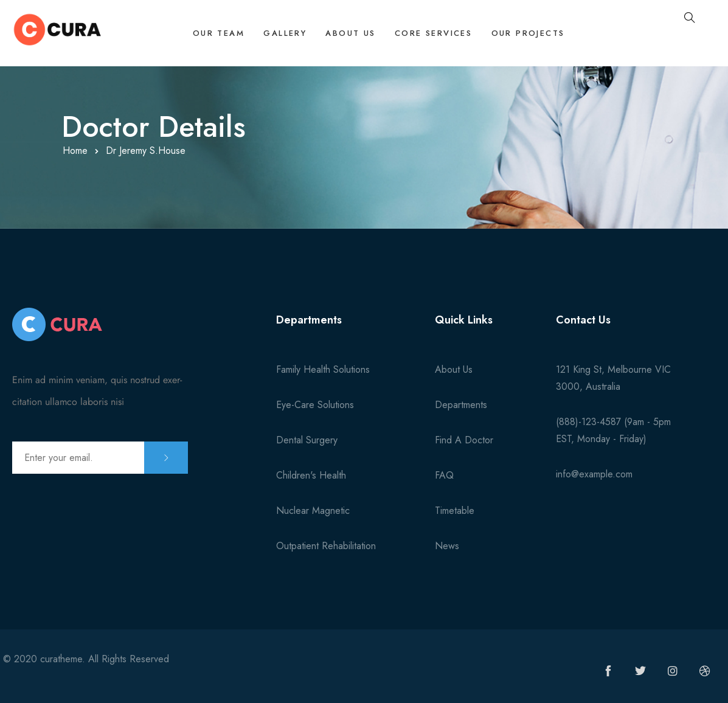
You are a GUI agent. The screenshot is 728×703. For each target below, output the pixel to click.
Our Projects (527, 34)
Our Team (208, 34)
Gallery (277, 34)
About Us (345, 34)
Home (75, 151)
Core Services (430, 34)
